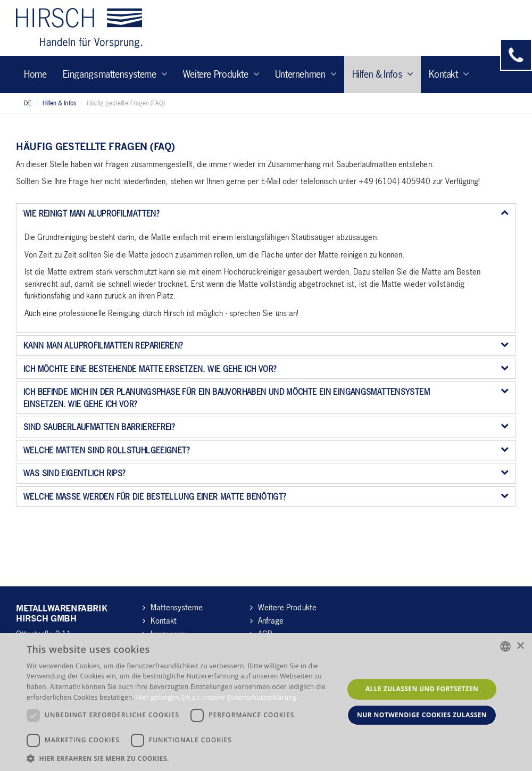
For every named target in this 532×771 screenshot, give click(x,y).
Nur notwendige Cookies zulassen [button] (422, 715)
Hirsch (79, 28)
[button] (181, 758)
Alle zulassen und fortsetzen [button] (422, 689)
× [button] (520, 646)
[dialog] (266, 702)
